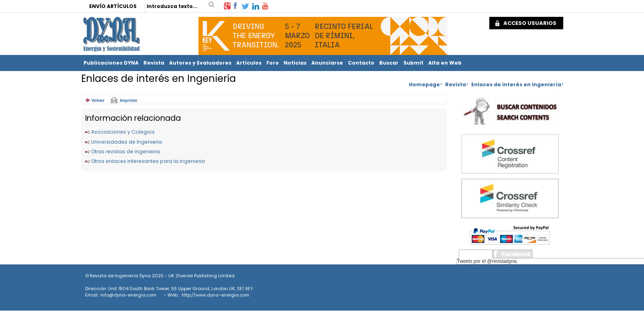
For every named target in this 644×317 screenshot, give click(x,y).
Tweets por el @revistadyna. (488, 261)
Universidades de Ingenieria (127, 142)
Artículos (249, 63)
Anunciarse (327, 63)
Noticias (295, 63)
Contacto (361, 63)
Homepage (424, 84)
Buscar (389, 63)
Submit (413, 63)
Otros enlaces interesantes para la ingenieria (148, 161)
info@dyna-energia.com (128, 295)
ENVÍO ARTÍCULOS (113, 6)
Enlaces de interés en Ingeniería (516, 84)
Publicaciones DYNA (111, 63)
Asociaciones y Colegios (123, 132)
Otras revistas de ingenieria (126, 151)
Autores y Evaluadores (200, 63)
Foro (273, 63)
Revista (154, 63)
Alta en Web (445, 63)
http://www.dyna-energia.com (216, 295)
